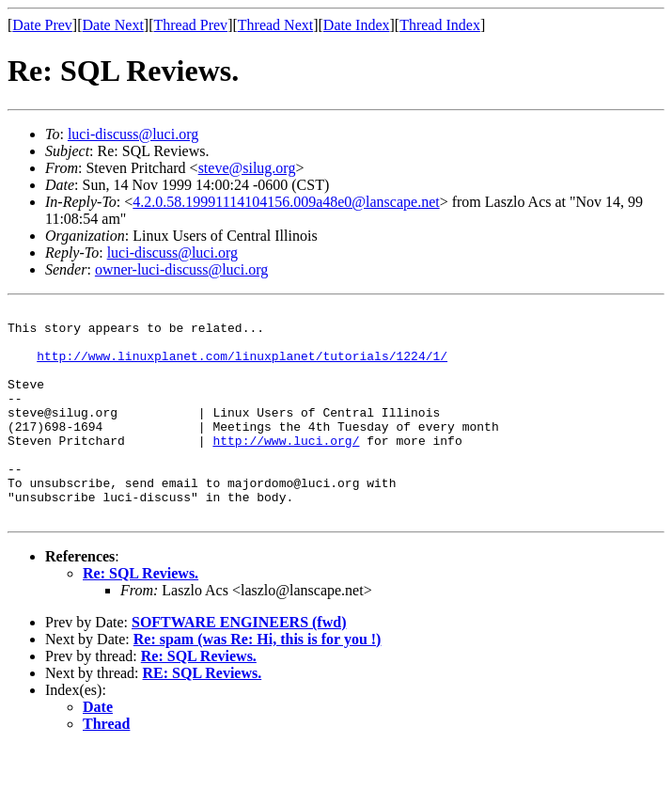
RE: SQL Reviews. (203, 715)
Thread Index (440, 25)
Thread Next (275, 25)
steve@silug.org (247, 168)
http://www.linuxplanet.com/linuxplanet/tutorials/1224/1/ (242, 367)
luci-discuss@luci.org (133, 134)
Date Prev (42, 25)
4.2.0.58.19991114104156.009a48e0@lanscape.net (286, 202)
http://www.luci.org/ (286, 468)
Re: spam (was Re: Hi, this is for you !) (258, 681)
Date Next (113, 25)
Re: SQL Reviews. (141, 616)
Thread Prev (190, 25)
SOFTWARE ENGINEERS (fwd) (239, 664)
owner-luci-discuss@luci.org (181, 269)
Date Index (357, 25)
